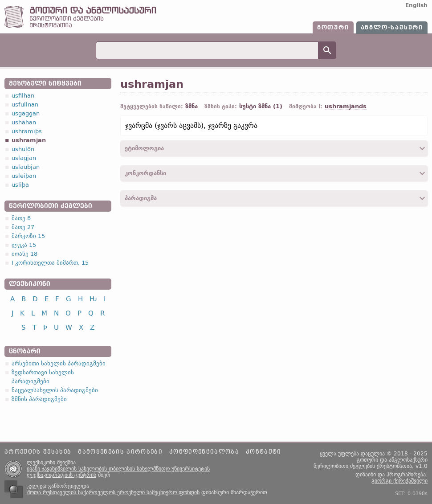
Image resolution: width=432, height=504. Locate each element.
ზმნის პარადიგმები (39, 399)
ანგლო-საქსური (392, 28)
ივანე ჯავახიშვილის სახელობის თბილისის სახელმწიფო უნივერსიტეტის (118, 469)
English (416, 5)
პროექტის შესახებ (38, 452)
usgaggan (26, 113)
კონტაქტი (264, 452)
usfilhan (23, 96)
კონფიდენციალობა (204, 452)
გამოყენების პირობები (120, 452)
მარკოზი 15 (28, 236)
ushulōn (23, 149)
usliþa (20, 185)
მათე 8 (21, 218)
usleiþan (24, 176)
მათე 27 (23, 227)
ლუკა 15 (24, 245)
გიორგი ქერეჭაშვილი (399, 481)
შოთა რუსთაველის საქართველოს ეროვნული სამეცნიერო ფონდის (113, 492)
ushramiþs (27, 131)
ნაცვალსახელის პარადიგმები (55, 390)
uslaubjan (26, 167)
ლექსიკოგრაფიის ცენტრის (61, 475)
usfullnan (25, 104)
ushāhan (24, 122)
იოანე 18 (24, 254)
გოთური (333, 28)
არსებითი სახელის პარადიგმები (59, 363)
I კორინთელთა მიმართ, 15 (50, 263)
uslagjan (24, 158)
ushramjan (29, 140)
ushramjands (346, 106)
